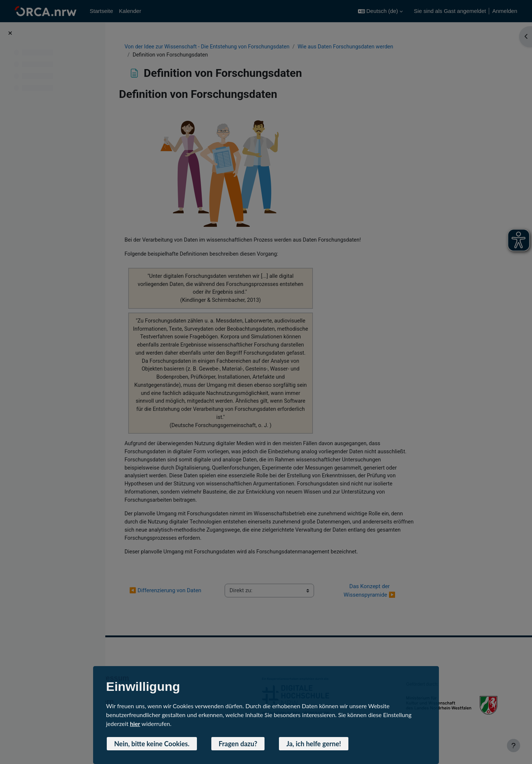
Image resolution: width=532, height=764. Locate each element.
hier (135, 724)
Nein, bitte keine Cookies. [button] (152, 744)
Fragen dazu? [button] (238, 744)
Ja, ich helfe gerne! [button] (314, 744)
